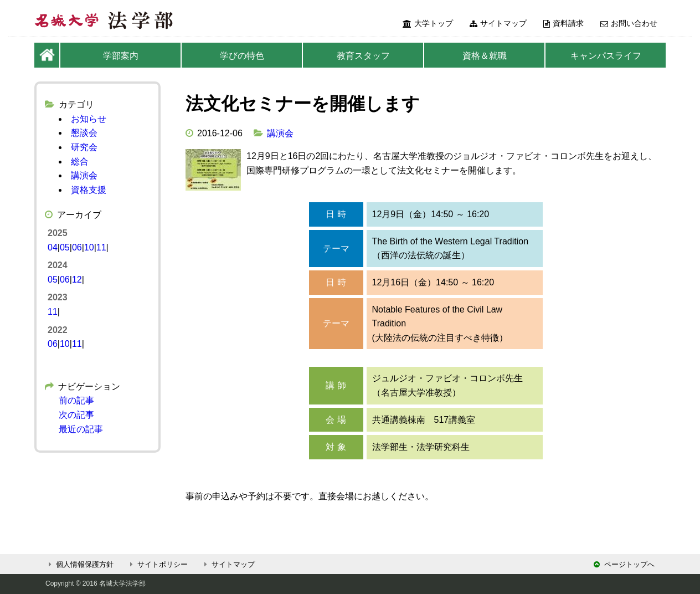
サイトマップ (498, 23)
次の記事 (76, 415)
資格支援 (89, 190)
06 (77, 247)
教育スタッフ (363, 56)
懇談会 (84, 133)
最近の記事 (81, 429)
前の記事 (76, 400)
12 (77, 280)
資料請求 (563, 23)
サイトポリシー (157, 564)
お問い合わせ (629, 23)
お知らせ (89, 119)
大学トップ (428, 23)
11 (101, 247)
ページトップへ (624, 564)
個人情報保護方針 (79, 564)
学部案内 (121, 56)
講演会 (280, 133)
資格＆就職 (485, 56)
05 (65, 247)
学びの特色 (242, 56)
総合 (80, 162)
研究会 (84, 147)
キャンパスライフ (606, 56)
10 (89, 247)
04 (53, 247)
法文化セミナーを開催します (303, 104)
